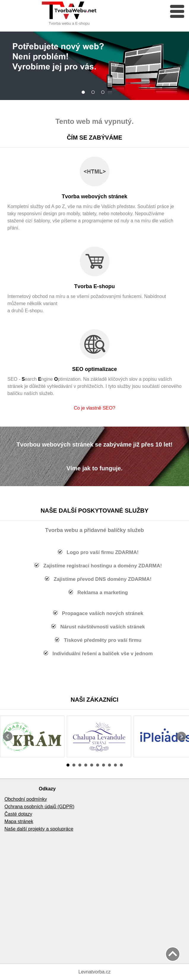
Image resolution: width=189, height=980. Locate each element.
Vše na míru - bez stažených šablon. (85, 92)
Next (181, 736)
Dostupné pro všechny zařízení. (104, 92)
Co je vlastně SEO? (95, 408)
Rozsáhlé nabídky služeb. (94, 92)
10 (121, 765)
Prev (8, 736)
